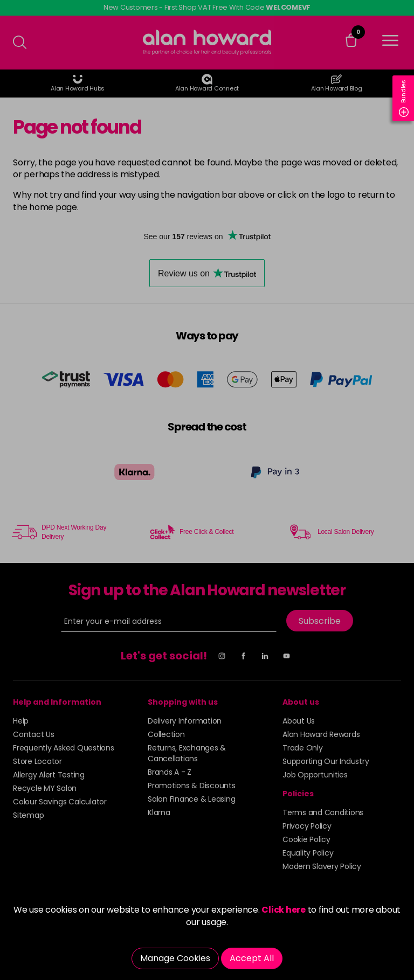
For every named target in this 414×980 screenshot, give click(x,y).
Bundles (404, 98)
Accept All (252, 958)
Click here (284, 910)
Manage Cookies (175, 958)
